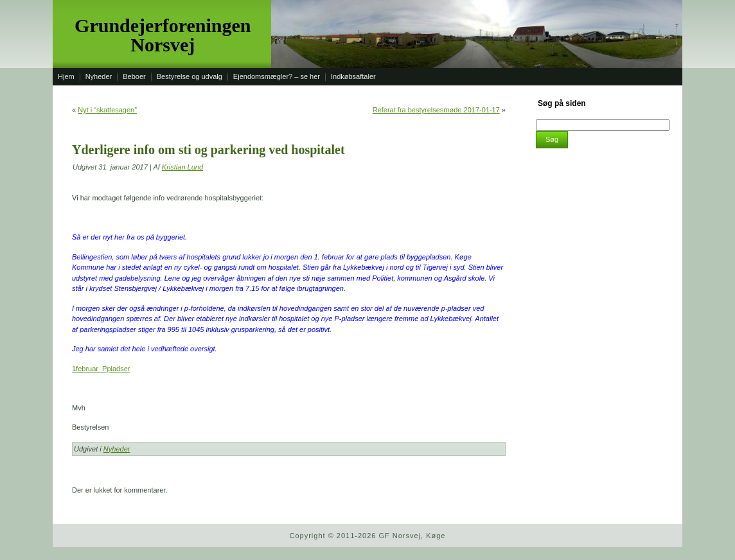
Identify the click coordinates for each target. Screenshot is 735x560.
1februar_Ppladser (101, 369)
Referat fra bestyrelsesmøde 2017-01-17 (436, 110)
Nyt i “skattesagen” (107, 110)
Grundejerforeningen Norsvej (163, 35)
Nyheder (117, 449)
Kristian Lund (182, 167)
